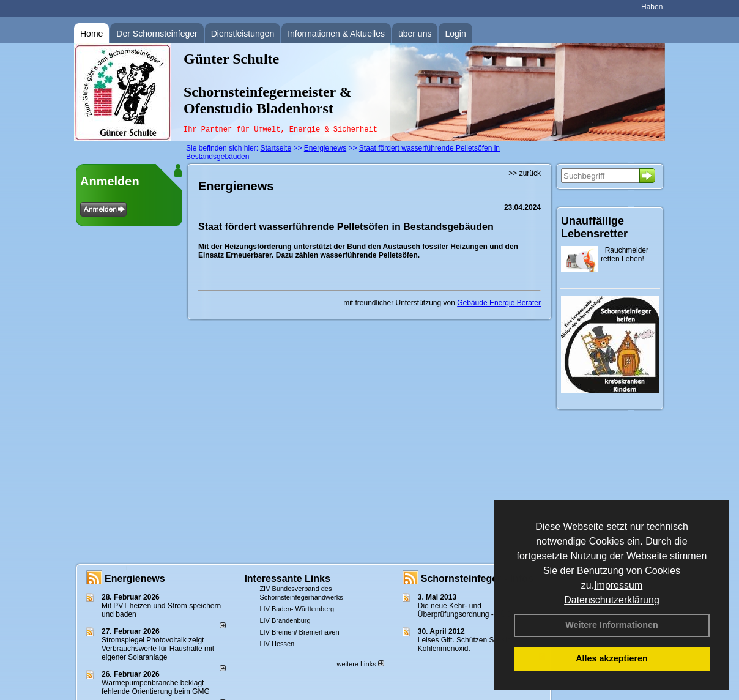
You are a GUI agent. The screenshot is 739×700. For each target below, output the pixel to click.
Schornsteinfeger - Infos (477, 579)
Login (455, 34)
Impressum (618, 585)
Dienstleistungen (243, 34)
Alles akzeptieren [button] (612, 658)
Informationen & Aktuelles (336, 34)
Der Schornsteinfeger (157, 34)
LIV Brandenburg (285, 620)
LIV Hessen (277, 644)
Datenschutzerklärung (612, 600)
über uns (415, 34)
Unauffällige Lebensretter (594, 227)
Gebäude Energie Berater (499, 303)
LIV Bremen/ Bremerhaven (299, 632)
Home (91, 34)
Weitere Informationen (612, 625)
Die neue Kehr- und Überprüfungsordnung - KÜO (465, 610)
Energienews (135, 579)
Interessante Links (287, 579)
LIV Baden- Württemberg (297, 609)
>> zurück (525, 173)
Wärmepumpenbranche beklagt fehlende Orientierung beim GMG (156, 687)
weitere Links (360, 664)
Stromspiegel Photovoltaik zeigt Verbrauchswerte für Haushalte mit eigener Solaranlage (158, 649)
